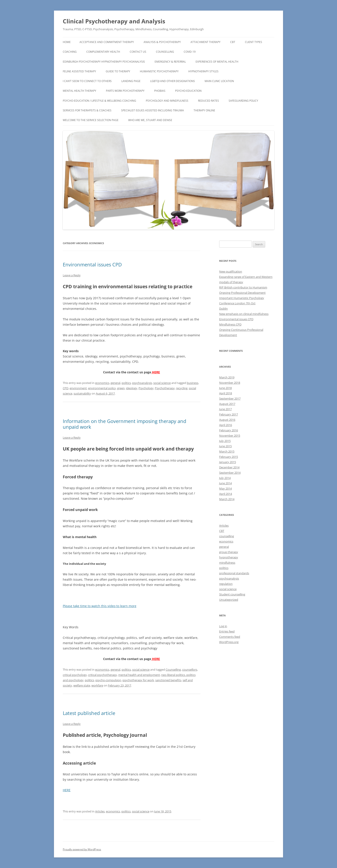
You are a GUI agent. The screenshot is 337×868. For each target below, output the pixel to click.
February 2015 (229, 457)
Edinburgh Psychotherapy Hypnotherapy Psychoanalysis (104, 62)
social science (162, 383)
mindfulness (227, 563)
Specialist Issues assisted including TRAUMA (153, 110)
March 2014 (227, 499)
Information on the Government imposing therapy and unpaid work (124, 424)
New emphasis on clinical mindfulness (244, 314)
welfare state (82, 685)
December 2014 (229, 467)
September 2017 (230, 398)
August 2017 (227, 404)
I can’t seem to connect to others (87, 81)
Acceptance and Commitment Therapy (107, 42)
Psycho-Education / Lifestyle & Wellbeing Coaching (99, 101)
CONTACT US (138, 52)
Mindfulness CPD (230, 324)
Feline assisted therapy (79, 71)
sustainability (82, 393)
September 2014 (230, 473)
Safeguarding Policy (243, 101)
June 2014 (225, 483)
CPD (66, 388)
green (121, 388)
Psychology (146, 388)
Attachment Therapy (206, 42)
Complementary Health (103, 52)
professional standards (234, 573)
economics (102, 383)
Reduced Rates (208, 101)
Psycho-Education (188, 91)
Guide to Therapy (118, 71)
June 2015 (225, 446)
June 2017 (225, 409)
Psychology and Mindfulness (167, 101)
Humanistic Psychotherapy (159, 71)
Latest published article (89, 713)
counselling (227, 536)
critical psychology (75, 675)
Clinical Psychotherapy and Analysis (114, 21)
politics (126, 383)
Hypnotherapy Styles (203, 71)
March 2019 (227, 377)
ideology (132, 388)
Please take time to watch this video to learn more (100, 606)
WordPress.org (229, 642)
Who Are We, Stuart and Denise (150, 120)
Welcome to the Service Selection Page (91, 120)
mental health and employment (139, 675)
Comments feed (230, 637)
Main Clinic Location (219, 81)
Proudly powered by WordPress (82, 849)
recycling (182, 388)
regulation (226, 584)
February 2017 (229, 414)
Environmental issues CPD (92, 264)
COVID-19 (190, 52)
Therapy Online (204, 110)
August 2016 (227, 420)
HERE (156, 372)
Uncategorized (229, 600)
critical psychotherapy (103, 675)
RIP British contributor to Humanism (243, 287)
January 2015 (228, 462)
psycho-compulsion (108, 680)
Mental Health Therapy (80, 91)
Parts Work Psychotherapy (125, 91)
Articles (100, 811)
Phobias (160, 91)
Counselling (165, 52)
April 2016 (226, 425)
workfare (97, 685)
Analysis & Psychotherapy (162, 42)
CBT (233, 42)
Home (67, 42)
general (115, 383)
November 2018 (230, 383)
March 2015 (227, 451)
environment (78, 388)
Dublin (223, 309)
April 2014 (226, 494)
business (193, 383)
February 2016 (229, 430)
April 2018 (226, 393)
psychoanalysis (142, 383)
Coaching (70, 52)
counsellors (190, 670)
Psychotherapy (165, 388)
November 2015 (230, 436)
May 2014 (225, 488)
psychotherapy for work (138, 680)
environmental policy (102, 388)
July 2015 (225, 441)
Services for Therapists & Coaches (87, 110)
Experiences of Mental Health (217, 62)
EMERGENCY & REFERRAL (170, 62)
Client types (254, 42)
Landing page (131, 81)
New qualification (231, 271)
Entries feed (227, 631)
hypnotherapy (229, 557)
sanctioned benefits (168, 680)
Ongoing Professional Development (242, 293)
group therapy (229, 552)
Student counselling (232, 594)
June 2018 (225, 388)
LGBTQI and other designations (173, 81)
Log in (223, 626)
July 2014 (225, 478)
